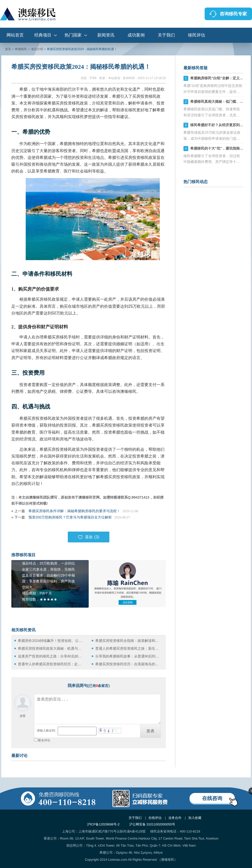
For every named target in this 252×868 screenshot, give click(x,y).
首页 (8, 49)
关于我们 (166, 35)
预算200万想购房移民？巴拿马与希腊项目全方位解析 (70, 517)
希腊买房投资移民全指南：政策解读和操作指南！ (128, 641)
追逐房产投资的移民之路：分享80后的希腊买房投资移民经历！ (51, 656)
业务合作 (175, 818)
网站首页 (15, 35)
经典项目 (43, 35)
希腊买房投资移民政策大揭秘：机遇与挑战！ (51, 648)
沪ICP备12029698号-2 (103, 824)
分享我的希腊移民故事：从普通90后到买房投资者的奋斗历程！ (128, 656)
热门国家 (73, 35)
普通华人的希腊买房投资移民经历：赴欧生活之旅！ (51, 664)
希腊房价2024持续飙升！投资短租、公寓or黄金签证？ (51, 641)
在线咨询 (212, 798)
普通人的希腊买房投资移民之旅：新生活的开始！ (128, 648)
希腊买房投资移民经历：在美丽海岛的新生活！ (128, 664)
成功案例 (136, 35)
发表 (150, 731)
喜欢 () (88, 537)
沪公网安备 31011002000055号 (152, 824)
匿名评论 (44, 740)
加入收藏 (195, 818)
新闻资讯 (106, 35)
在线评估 (155, 818)
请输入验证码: (46, 731)
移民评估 (197, 35)
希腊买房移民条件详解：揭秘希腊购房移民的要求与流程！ (74, 511)
